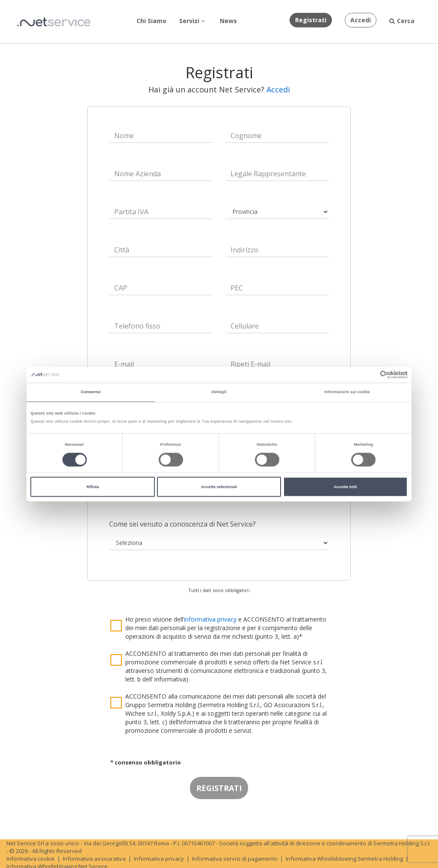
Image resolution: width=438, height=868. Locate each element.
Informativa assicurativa (94, 859)
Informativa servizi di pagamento (235, 859)
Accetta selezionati (219, 487)
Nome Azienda (138, 174)
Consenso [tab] (91, 392)
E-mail (124, 364)
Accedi (278, 89)
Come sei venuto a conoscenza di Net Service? (182, 524)
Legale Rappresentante (268, 174)
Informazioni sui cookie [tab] (347, 392)
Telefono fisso (137, 326)
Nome (124, 136)
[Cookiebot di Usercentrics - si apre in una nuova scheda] (370, 375)
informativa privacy (210, 619)
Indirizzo (244, 250)
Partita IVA (131, 212)
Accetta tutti (345, 487)
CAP (121, 288)
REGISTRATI (219, 788)
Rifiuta (93, 487)
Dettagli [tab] (219, 392)
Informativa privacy (159, 859)
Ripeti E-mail (250, 364)
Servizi (192, 21)
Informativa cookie (31, 859)
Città (122, 250)
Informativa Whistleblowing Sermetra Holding (344, 859)
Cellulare (245, 326)
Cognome (246, 136)
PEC (237, 288)
